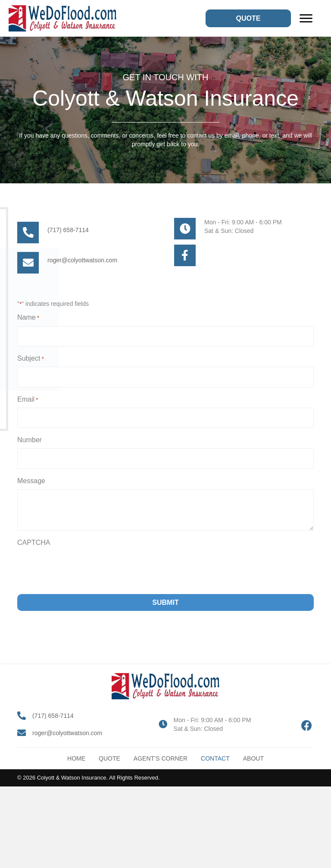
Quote (109, 758)
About (253, 758)
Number (30, 440)
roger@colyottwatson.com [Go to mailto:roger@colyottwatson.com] (82, 260)
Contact (215, 758)
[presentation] (83, 568)
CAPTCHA (34, 542)
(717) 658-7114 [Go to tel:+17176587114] (68, 230)
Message (31, 481)
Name (28, 318)
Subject (31, 359)
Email (28, 400)
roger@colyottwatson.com (67, 733)
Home (76, 758)
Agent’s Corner (161, 758)
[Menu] (306, 19)
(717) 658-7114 (53, 716)
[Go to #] (185, 255)
